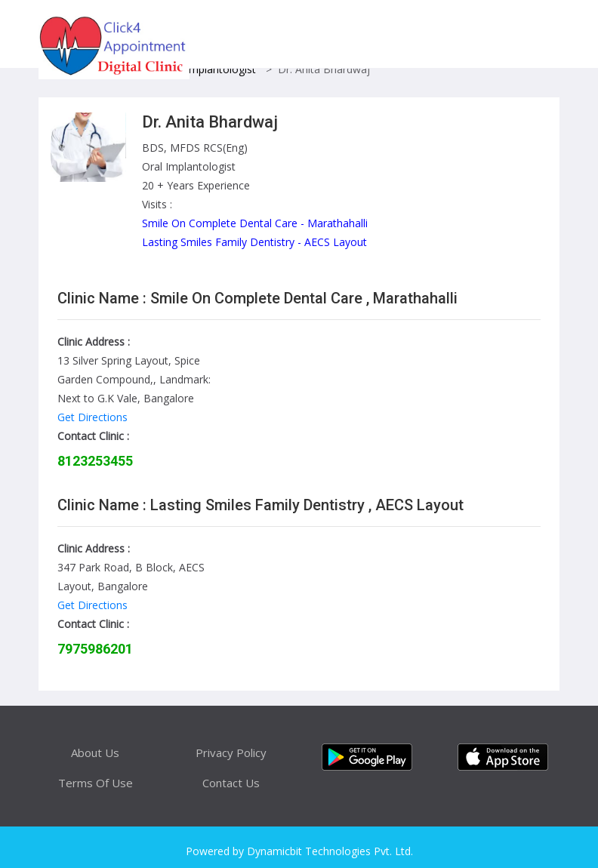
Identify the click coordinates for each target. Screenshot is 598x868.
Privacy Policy (231, 753)
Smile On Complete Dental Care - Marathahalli (255, 223)
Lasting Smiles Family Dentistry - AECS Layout (254, 242)
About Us (95, 753)
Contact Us (231, 783)
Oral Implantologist (209, 69)
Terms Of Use (96, 783)
